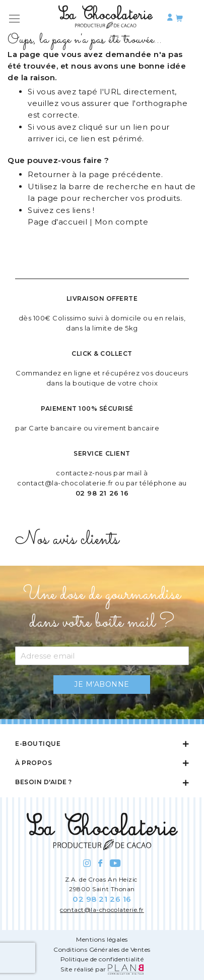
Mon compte (121, 222)
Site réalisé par (102, 969)
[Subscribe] (102, 685)
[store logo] (106, 19)
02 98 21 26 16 (102, 493)
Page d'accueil (57, 222)
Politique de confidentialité (102, 959)
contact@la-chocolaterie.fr (65, 483)
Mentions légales (102, 939)
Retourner (49, 174)
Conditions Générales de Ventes (102, 949)
